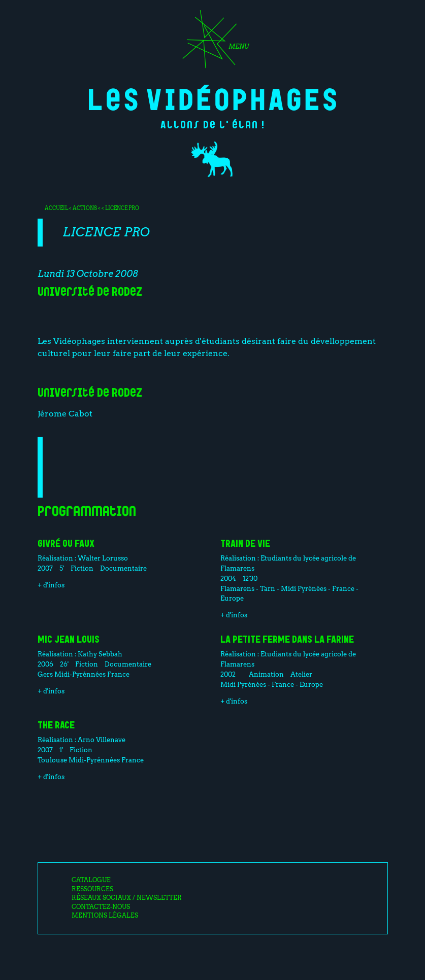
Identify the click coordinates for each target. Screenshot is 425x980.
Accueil (56, 208)
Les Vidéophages (212, 98)
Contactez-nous (101, 907)
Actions (85, 208)
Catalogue (91, 880)
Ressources (92, 889)
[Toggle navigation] (212, 43)
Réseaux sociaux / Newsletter (127, 898)
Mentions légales (105, 916)
